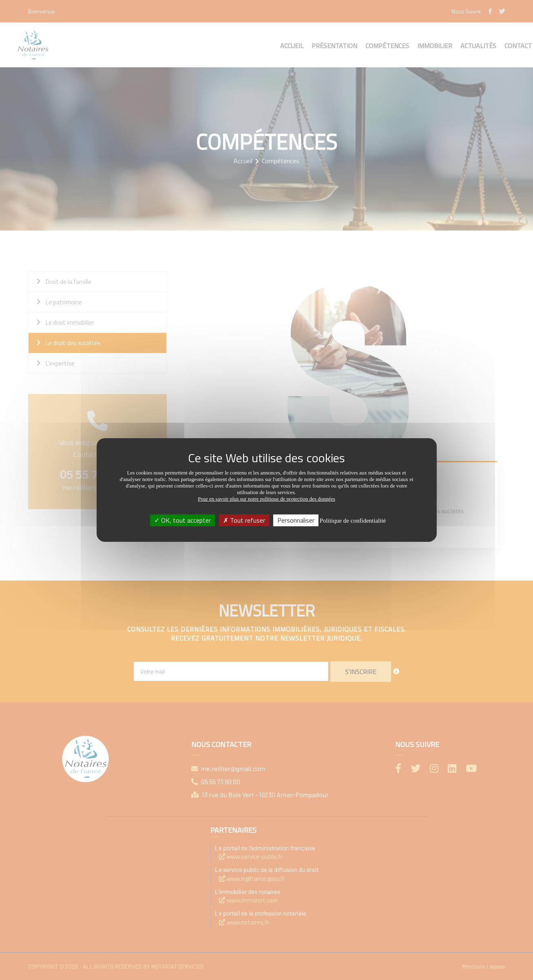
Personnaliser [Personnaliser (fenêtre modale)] (296, 520)
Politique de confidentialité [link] (353, 521)
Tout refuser (244, 520)
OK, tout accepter (182, 520)
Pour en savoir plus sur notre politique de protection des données (266, 499)
